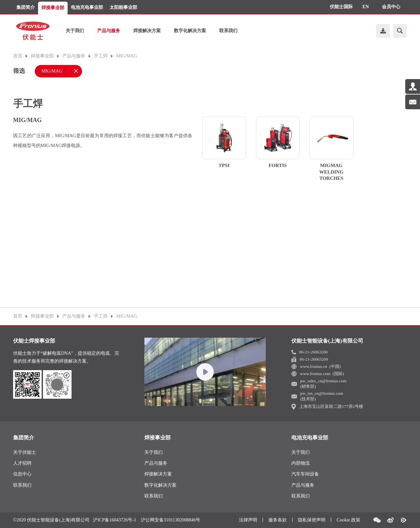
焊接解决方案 (147, 31)
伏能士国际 (341, 7)
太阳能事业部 (123, 7)
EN (366, 7)
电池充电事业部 (87, 7)
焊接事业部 (53, 8)
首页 (18, 56)
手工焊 (101, 56)
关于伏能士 (25, 452)
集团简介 (26, 7)
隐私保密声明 (312, 520)
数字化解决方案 (190, 31)
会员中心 (391, 7)
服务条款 (278, 520)
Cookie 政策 (348, 520)
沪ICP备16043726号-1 (114, 520)
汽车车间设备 (305, 474)
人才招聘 (22, 463)
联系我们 (228, 31)
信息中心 (22, 474)
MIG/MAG (127, 56)
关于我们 (75, 31)
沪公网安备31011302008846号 (170, 520)
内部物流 (301, 463)
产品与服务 (109, 31)
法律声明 (248, 520)
